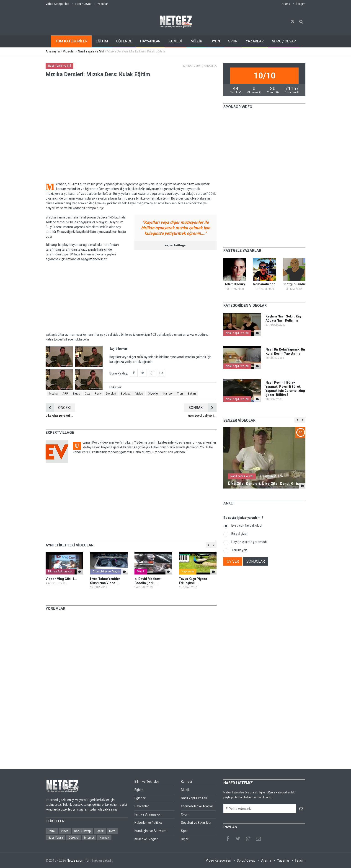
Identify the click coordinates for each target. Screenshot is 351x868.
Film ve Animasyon (60, 572)
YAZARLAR (255, 41)
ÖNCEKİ (58, 408)
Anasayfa (53, 51)
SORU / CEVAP (284, 41)
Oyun (185, 814)
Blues (76, 394)
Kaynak (104, 838)
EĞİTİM (102, 41)
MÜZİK (196, 41)
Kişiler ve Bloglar (146, 839)
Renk (98, 394)
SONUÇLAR (256, 561)
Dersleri (111, 394)
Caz (87, 394)
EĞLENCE (124, 41)
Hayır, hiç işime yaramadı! (249, 542)
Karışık (168, 394)
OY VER (233, 561)
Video (139, 394)
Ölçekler (153, 394)
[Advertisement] (131, 297)
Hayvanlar (188, 572)
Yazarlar (103, 4)
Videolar (69, 51)
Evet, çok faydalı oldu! (247, 525)
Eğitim (139, 790)
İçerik (100, 831)
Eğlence (140, 798)
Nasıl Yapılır (55, 838)
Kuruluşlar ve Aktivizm (150, 831)
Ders (112, 831)
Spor (184, 831)
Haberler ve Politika (148, 823)
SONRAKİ (203, 408)
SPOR (233, 41)
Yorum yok (239, 550)
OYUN (215, 41)
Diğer (185, 839)
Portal (52, 831)
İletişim (301, 4)
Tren (180, 394)
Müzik (141, 572)
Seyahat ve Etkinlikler (196, 823)
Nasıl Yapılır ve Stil (91, 51)
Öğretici (74, 838)
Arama (286, 4)
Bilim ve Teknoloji (147, 782)
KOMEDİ (175, 41)
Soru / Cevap (83, 4)
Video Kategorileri (57, 4)
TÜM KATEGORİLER (71, 41)
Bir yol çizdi (239, 534)
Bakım (192, 394)
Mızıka (53, 394)
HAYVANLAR (150, 41)
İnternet (89, 838)
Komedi (186, 782)
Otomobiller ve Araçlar (107, 572)
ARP (65, 394)
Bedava (126, 394)
